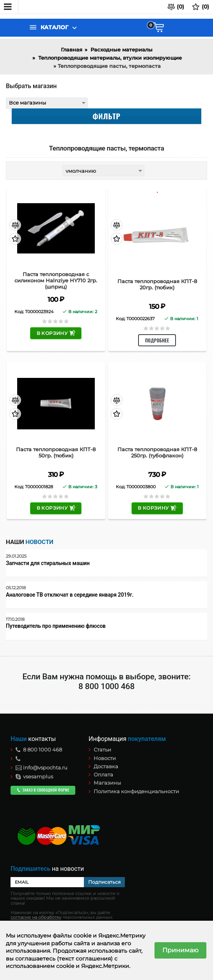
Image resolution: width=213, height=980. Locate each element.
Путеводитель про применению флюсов (56, 626)
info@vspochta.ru (42, 767)
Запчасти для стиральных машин (48, 563)
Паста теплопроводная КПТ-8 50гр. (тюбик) (56, 453)
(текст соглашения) (85, 959)
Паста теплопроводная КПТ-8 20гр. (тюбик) (157, 284)
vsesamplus (34, 776)
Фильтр (106, 116)
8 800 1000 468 (39, 750)
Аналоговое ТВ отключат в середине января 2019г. (70, 595)
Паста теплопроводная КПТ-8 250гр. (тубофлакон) (157, 453)
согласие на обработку (36, 917)
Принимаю (180, 950)
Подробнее (157, 340)
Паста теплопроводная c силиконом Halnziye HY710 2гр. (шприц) (56, 280)
